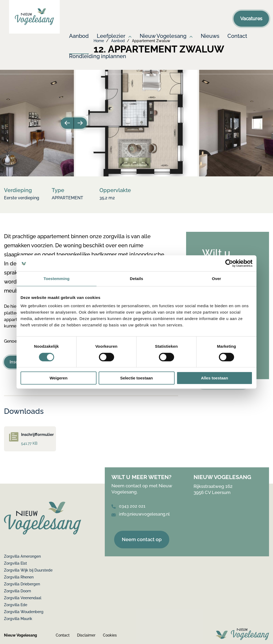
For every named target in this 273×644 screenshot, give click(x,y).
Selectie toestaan (137, 378)
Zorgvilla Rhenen (19, 577)
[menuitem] (79, 43)
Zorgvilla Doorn (17, 591)
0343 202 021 (128, 506)
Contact (237, 36)
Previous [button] (67, 123)
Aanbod (79, 36)
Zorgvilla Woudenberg (24, 612)
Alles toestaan (215, 378)
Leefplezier (111, 36)
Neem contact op (142, 539)
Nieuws (210, 36)
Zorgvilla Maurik (18, 619)
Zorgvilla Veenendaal (23, 598)
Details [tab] (136, 279)
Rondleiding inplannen (98, 56)
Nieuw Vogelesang (163, 36)
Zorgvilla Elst (15, 563)
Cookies (110, 635)
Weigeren (59, 378)
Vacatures (251, 19)
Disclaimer (86, 635)
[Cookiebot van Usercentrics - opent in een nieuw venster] (229, 263)
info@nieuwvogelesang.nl (141, 514)
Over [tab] (217, 279)
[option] (136, 123)
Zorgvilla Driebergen (22, 584)
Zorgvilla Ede (16, 605)
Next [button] (81, 123)
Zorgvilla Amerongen (22, 556)
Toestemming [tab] (57, 279)
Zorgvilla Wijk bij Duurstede (28, 570)
